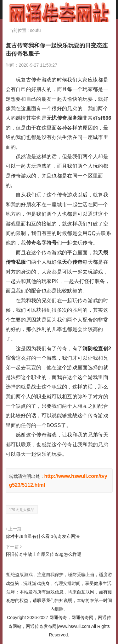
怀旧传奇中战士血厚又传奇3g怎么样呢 (43, 554)
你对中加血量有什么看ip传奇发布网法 (43, 536)
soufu (35, 30)
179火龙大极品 (22, 510)
